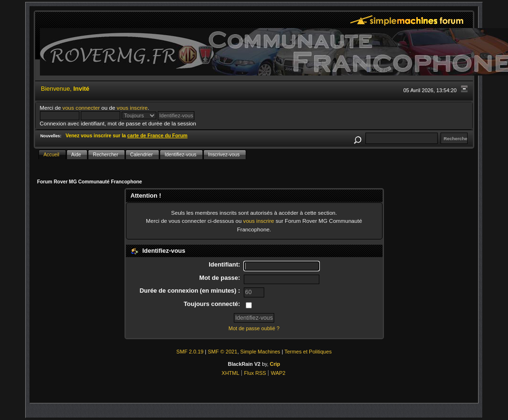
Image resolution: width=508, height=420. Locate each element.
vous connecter (81, 108)
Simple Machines (260, 352)
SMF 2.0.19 (190, 352)
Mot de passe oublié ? (254, 328)
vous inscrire (132, 108)
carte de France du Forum (158, 136)
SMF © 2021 (222, 352)
